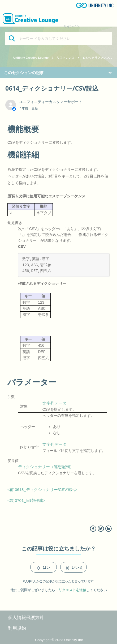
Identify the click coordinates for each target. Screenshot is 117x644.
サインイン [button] (72, 26)
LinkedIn (108, 529)
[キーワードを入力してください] (59, 39)
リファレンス (66, 58)
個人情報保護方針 (26, 618)
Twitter (101, 529)
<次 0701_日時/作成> (26, 500)
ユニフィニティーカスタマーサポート (51, 102)
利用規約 (17, 628)
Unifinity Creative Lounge (31, 58)
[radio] (44, 567)
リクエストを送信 (72, 590)
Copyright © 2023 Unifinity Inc (59, 640)
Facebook (93, 529)
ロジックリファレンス (97, 58)
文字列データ (54, 403)
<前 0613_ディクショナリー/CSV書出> (42, 490)
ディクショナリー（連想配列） (46, 467)
